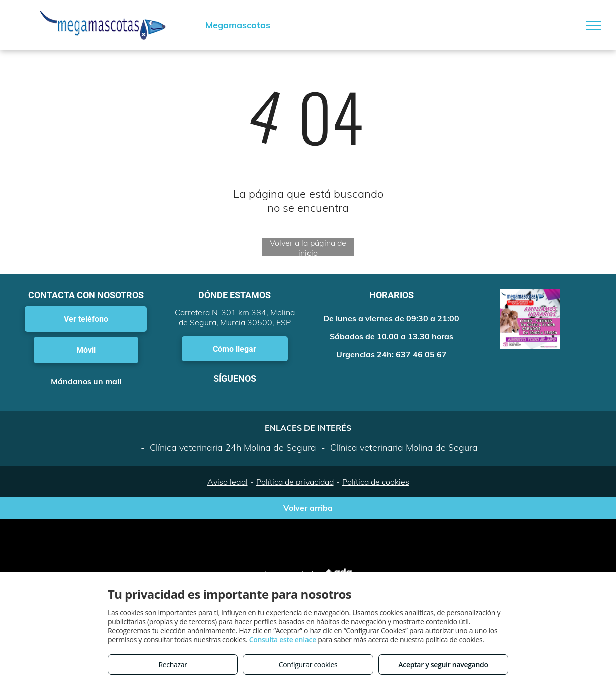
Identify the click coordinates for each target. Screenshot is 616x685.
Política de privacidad (295, 482)
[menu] (594, 25)
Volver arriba (308, 508)
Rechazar (173, 665)
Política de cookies (376, 482)
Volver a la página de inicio (308, 247)
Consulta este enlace (283, 640)
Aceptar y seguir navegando (443, 665)
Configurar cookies (308, 665)
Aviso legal (228, 482)
